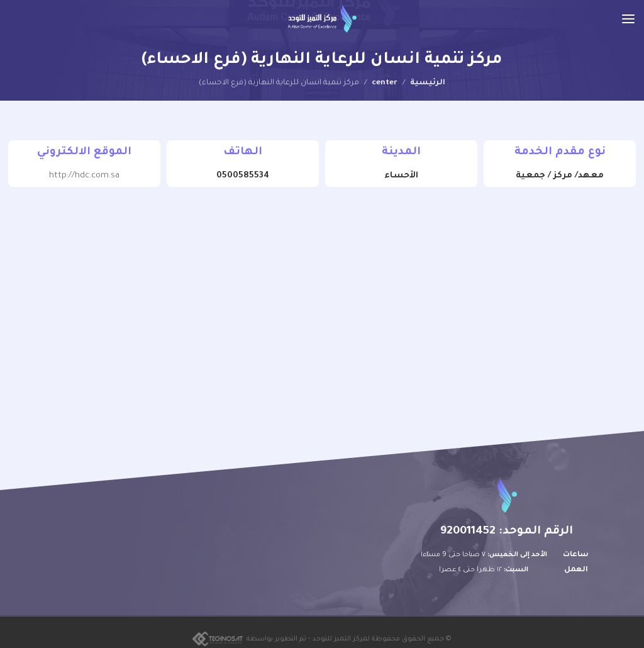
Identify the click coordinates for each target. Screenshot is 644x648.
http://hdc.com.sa (84, 176)
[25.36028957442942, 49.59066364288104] (322, 296)
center (385, 83)
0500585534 (243, 176)
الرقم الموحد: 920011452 (507, 532)
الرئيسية (428, 83)
